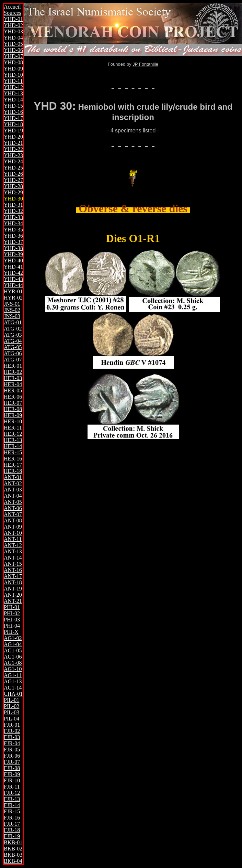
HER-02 (13, 372)
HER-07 (13, 403)
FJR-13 (12, 799)
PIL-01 (11, 700)
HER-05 (13, 390)
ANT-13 (13, 551)
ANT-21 (13, 601)
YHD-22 (13, 149)
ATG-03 (13, 335)
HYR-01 (13, 291)
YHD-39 (13, 254)
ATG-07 (13, 360)
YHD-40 (13, 261)
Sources (13, 13)
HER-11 (13, 428)
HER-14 (13, 446)
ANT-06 (13, 508)
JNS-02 (12, 310)
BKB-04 (13, 861)
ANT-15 (13, 564)
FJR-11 (12, 787)
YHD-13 (13, 93)
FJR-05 (12, 750)
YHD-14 (13, 100)
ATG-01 (13, 322)
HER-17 (13, 465)
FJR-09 (12, 774)
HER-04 (13, 384)
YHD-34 (13, 223)
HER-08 (13, 409)
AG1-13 (13, 681)
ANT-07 (13, 514)
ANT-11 (13, 539)
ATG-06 (13, 353)
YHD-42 (13, 273)
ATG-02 (13, 329)
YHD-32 (13, 211)
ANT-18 (13, 582)
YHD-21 (13, 143)
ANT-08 (13, 520)
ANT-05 (13, 502)
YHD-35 (13, 230)
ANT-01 (13, 477)
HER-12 (13, 434)
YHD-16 (13, 112)
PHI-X (11, 632)
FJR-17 (12, 824)
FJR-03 (12, 737)
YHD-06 (13, 50)
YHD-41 (13, 267)
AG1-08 (13, 663)
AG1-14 (13, 688)
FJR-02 (12, 731)
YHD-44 (13, 285)
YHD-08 (13, 62)
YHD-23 (13, 155)
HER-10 (13, 421)
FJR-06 (12, 756)
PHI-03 (12, 620)
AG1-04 (13, 644)
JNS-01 (12, 304)
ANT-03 (13, 490)
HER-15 (13, 452)
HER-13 (13, 440)
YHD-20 (13, 137)
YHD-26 (13, 174)
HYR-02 (13, 298)
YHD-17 (13, 118)
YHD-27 (13, 180)
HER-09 (13, 415)
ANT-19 (13, 589)
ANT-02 (13, 483)
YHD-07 (13, 56)
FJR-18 (12, 830)
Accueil (12, 7)
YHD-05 (13, 44)
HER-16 (13, 459)
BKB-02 (13, 849)
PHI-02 (12, 613)
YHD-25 (13, 168)
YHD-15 (13, 106)
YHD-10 (13, 75)
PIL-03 (11, 712)
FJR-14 (12, 805)
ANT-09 (13, 527)
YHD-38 (13, 248)
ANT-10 (13, 533)
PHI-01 (12, 607)
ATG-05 (13, 347)
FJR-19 (12, 836)
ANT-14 (13, 558)
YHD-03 (13, 31)
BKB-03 (13, 855)
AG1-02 (13, 638)
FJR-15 (12, 811)
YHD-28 (13, 186)
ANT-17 (13, 576)
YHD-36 (13, 236)
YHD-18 (13, 124)
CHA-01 (13, 694)
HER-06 (13, 397)
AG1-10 (13, 669)
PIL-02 (11, 706)
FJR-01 (12, 725)
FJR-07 (12, 762)
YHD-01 (13, 19)
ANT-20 (13, 595)
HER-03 (13, 378)
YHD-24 (13, 161)
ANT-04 (13, 496)
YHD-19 (13, 131)
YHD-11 (13, 81)
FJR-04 (12, 743)
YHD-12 (13, 87)
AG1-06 (13, 657)
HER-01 (13, 366)
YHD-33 (13, 217)
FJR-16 (12, 818)
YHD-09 (13, 69)
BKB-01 (13, 842)
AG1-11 (13, 675)
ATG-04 (13, 341)
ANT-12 (13, 545)
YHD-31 (13, 205)
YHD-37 (13, 242)
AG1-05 (13, 650)
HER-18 (13, 471)
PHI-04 (12, 626)
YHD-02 (13, 25)
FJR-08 (12, 768)
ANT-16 (13, 570)
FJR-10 (12, 780)
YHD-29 (13, 192)
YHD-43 (13, 279)
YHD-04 (13, 38)
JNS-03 (12, 316)
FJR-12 (12, 793)
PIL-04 (11, 719)
